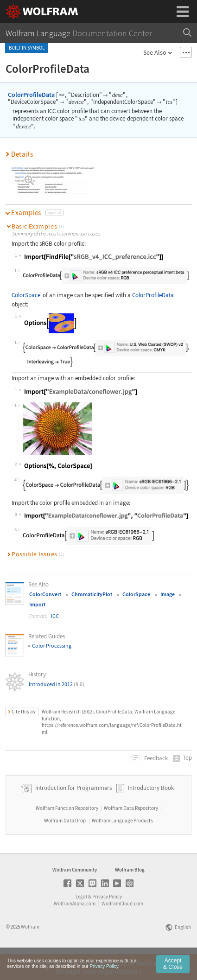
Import (37, 604)
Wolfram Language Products (122, 845)
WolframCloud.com (122, 928)
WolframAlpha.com (75, 928)
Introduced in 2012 (57, 684)
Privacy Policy (107, 921)
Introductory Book (151, 812)
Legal (81, 921)
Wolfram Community (75, 894)
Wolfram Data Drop (65, 845)
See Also (155, 52)
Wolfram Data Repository (131, 833)
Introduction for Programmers (73, 812)
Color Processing (52, 646)
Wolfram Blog (130, 894)
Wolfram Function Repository (67, 833)
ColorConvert (45, 594)
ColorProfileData (31, 95)
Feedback (155, 758)
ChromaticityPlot (92, 594)
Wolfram (30, 951)
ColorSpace (26, 295)
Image (168, 594)
